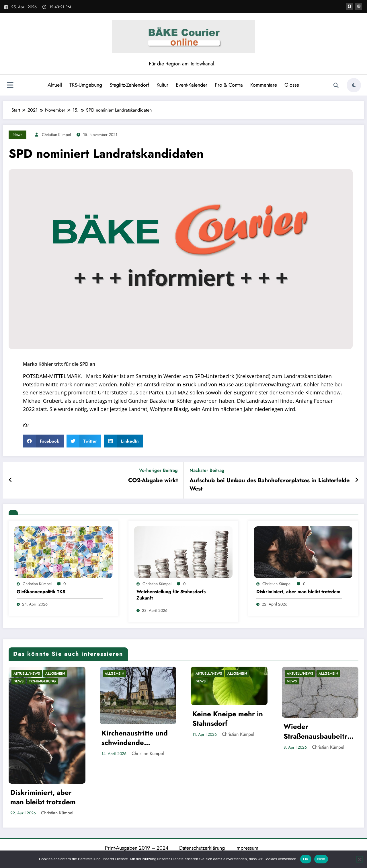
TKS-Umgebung (85, 85)
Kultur (162, 85)
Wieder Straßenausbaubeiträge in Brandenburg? (319, 731)
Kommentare (263, 85)
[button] (43, 441)
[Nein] (360, 859)
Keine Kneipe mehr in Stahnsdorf (228, 719)
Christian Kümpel (56, 135)
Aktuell (54, 85)
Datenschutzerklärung (202, 848)
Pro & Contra (228, 85)
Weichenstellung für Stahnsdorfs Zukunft (171, 595)
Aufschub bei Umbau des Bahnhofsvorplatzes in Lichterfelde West (270, 484)
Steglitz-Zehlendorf (129, 85)
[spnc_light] (354, 85)
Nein (321, 859)
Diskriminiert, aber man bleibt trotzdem (298, 592)
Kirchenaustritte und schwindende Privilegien (135, 738)
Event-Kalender (191, 85)
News (17, 135)
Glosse (291, 85)
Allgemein (55, 674)
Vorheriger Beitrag (158, 470)
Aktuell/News (27, 674)
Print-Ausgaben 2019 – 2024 (137, 848)
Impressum (247, 848)
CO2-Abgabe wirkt (153, 480)
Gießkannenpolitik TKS (41, 592)
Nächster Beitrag (207, 470)
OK (306, 859)
